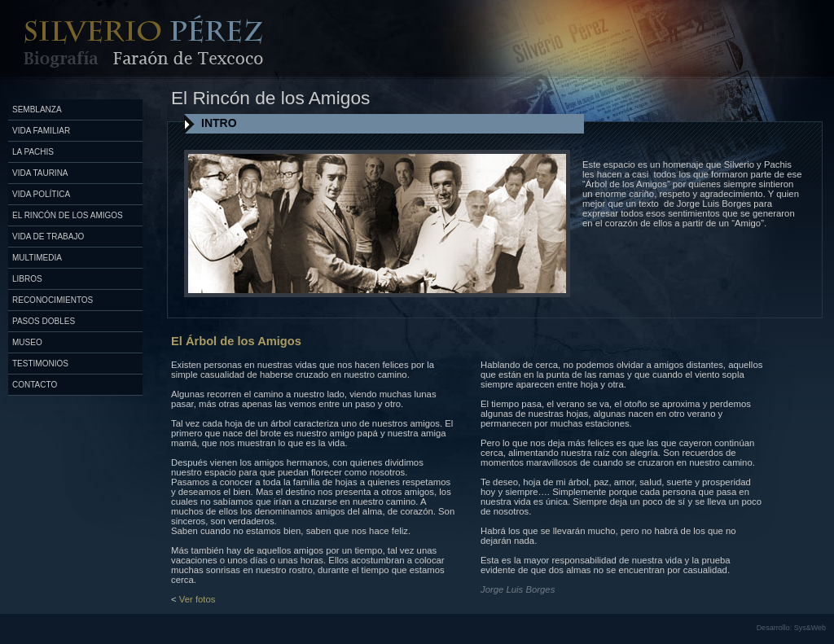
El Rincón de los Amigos (68, 215)
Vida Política (41, 194)
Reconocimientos (53, 300)
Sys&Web (810, 628)
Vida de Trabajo (48, 237)
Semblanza (37, 110)
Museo (27, 342)
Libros (27, 279)
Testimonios (40, 364)
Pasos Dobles (44, 321)
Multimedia (37, 258)
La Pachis (33, 152)
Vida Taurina (40, 173)
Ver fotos (198, 599)
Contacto (35, 385)
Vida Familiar (41, 131)
